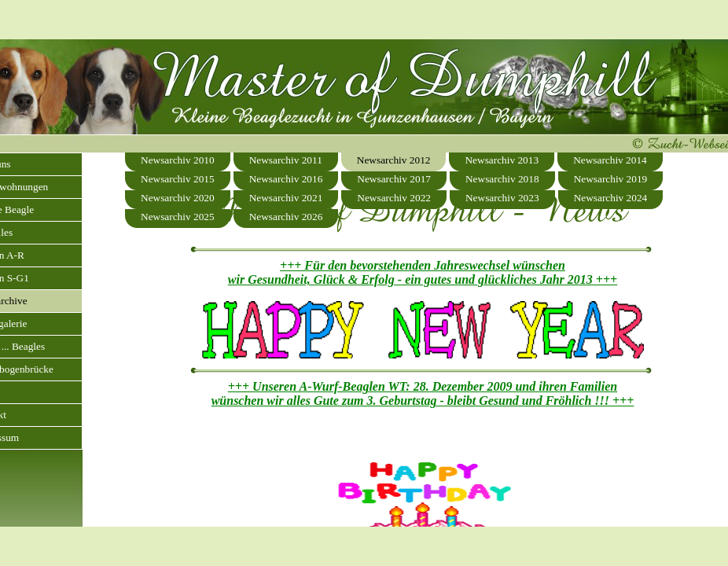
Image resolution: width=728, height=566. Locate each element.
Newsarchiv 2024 (611, 198)
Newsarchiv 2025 (178, 217)
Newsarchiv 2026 (286, 217)
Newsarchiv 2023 (502, 198)
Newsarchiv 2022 (394, 198)
